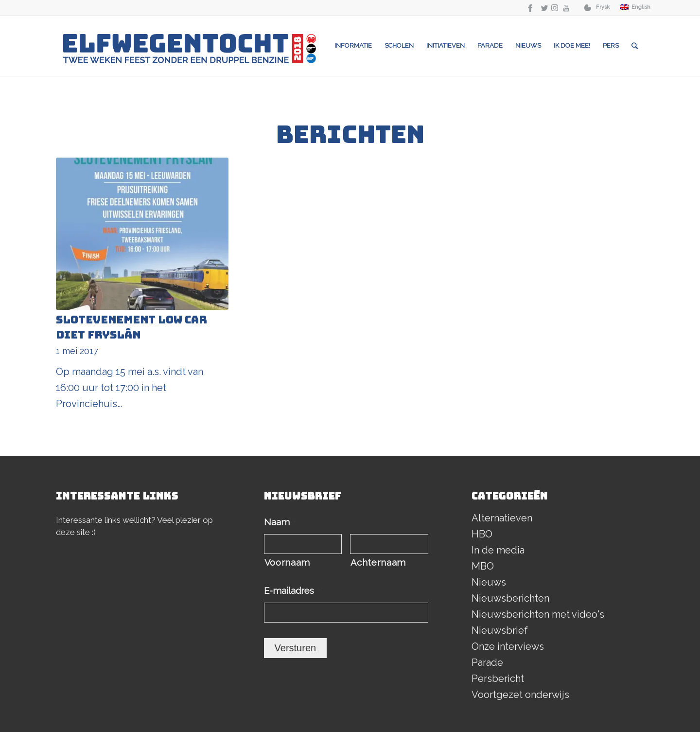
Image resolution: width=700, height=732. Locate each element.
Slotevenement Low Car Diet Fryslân (131, 327)
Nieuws (489, 582)
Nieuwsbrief (500, 630)
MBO (483, 566)
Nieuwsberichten (510, 598)
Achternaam (378, 562)
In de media (498, 550)
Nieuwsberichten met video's (538, 614)
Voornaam (287, 562)
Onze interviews (508, 646)
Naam (280, 522)
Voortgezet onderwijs (520, 695)
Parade (487, 662)
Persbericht (498, 678)
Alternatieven (502, 518)
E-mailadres (292, 591)
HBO (482, 534)
